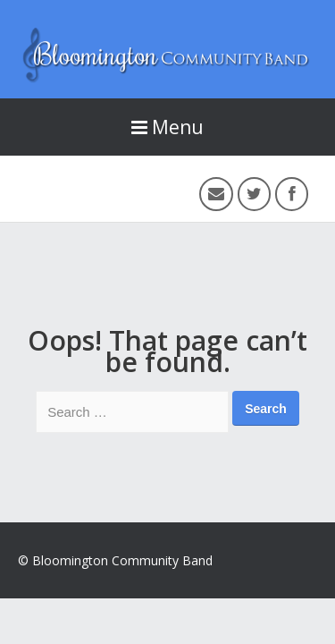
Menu (167, 127)
